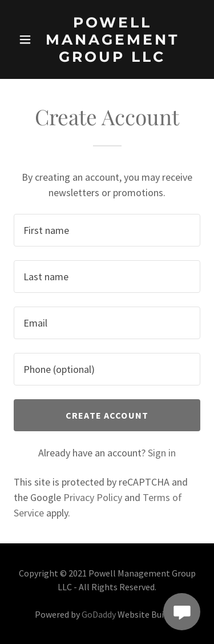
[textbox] (107, 230)
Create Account (107, 415)
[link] (112, 39)
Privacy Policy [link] (93, 497)
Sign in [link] (162, 453)
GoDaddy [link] (99, 614)
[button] (25, 39)
